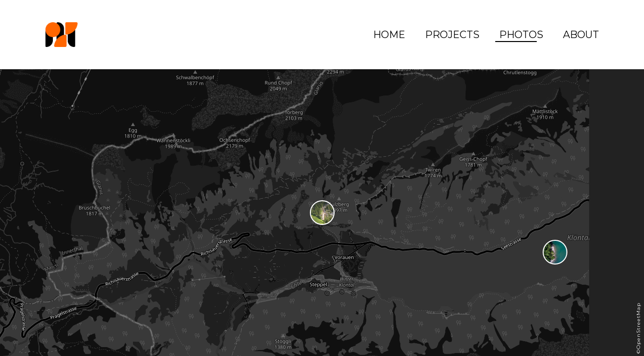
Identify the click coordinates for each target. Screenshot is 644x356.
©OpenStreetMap (638, 328)
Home (389, 35)
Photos (521, 35)
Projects (452, 35)
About (581, 35)
